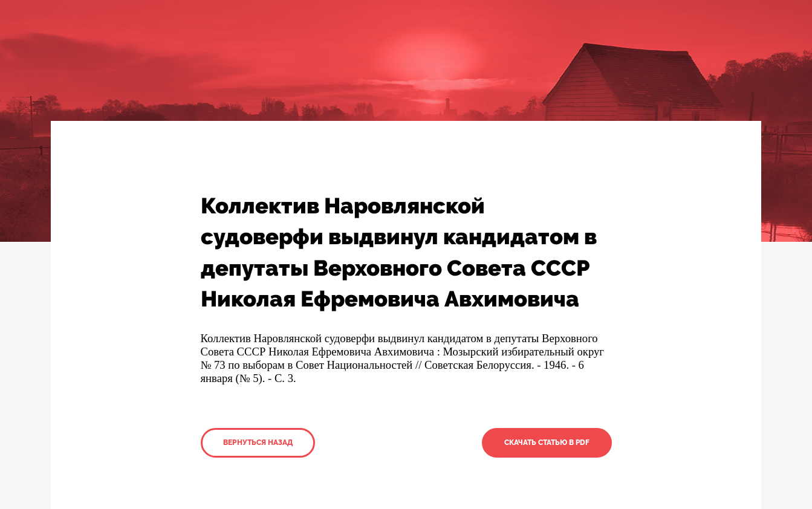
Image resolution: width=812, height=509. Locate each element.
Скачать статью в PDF (547, 443)
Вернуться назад (258, 443)
